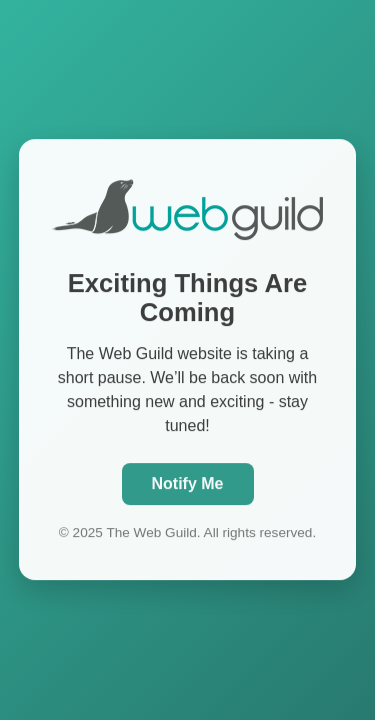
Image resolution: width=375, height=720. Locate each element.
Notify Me (188, 482)
